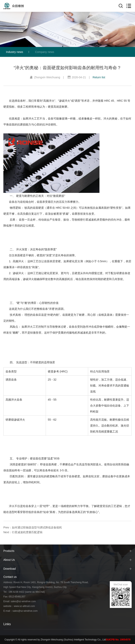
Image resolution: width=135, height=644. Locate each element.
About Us (9, 560)
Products (9, 551)
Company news (45, 52)
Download (10, 569)
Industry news (14, 52)
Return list (99, 77)
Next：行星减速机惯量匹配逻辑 (23, 532)
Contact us (10, 577)
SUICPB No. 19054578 (118, 640)
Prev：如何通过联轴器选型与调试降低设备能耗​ (33, 527)
